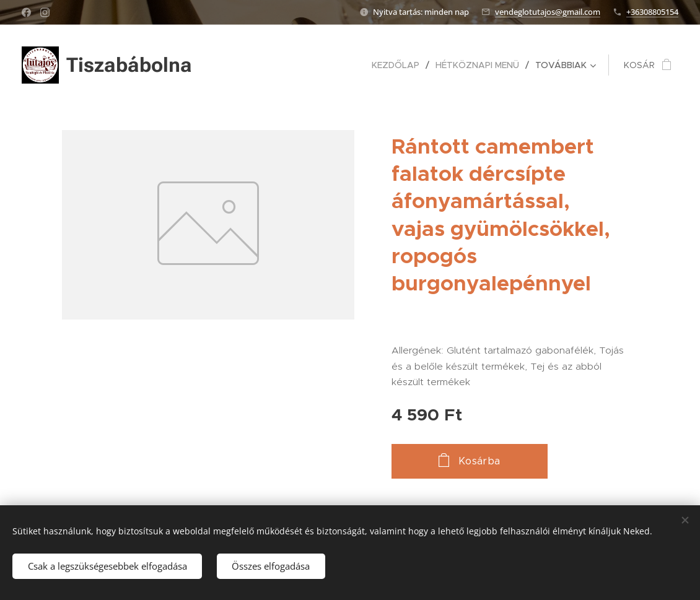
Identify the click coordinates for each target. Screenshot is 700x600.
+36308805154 (652, 12)
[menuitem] (399, 65)
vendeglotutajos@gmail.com (548, 12)
